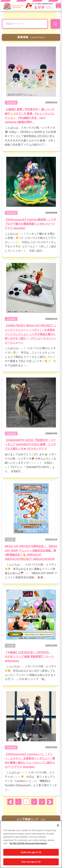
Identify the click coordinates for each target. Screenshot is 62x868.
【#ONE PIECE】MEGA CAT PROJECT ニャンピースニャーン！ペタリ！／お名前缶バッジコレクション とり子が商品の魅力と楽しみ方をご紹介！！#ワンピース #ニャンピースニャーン (31, 334)
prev (10, 802)
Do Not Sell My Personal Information (28, 843)
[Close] (58, 825)
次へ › (50, 802)
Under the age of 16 (31, 852)
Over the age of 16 (31, 862)
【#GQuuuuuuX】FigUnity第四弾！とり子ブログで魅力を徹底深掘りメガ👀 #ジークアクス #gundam (31, 224)
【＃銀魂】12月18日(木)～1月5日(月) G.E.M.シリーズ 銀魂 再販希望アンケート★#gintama (30, 657)
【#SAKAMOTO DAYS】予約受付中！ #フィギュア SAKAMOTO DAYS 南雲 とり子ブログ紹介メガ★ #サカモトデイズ (30, 444)
